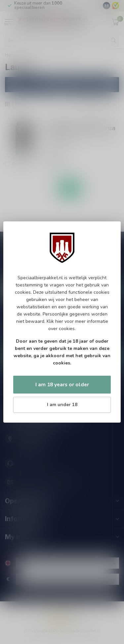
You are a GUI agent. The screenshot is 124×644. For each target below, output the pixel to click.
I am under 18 (62, 405)
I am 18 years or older (62, 384)
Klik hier (55, 321)
